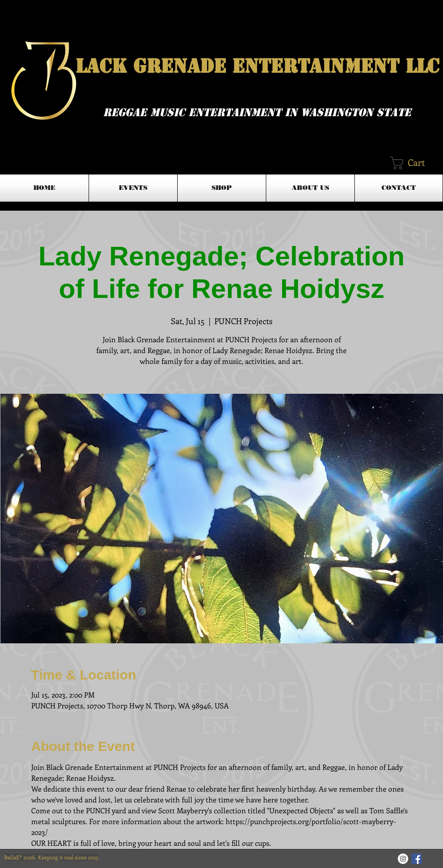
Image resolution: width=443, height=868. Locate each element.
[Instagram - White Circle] (403, 859)
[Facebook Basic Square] (417, 859)
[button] (416, 163)
